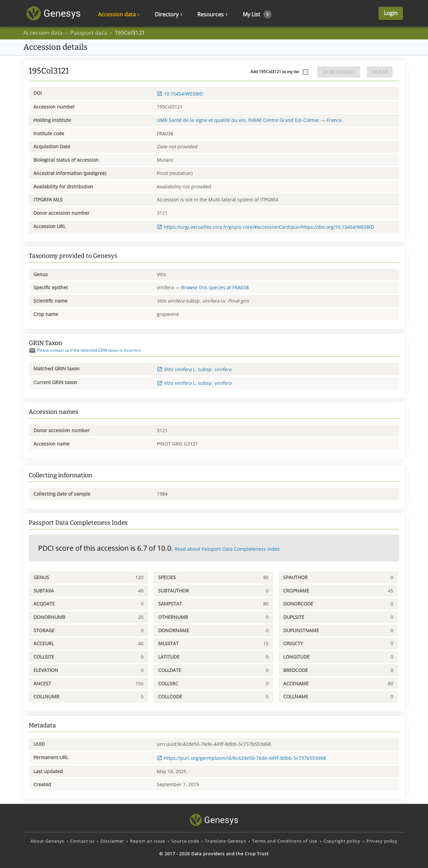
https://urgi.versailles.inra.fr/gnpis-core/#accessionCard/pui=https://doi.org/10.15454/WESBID (265, 227)
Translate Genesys (226, 841)
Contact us (82, 841)
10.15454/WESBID (180, 94)
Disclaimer (112, 841)
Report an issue (148, 841)
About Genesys (47, 841)
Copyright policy (342, 841)
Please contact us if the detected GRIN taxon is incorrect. (85, 350)
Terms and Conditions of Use (285, 841)
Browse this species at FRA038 (215, 287)
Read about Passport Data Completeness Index (227, 549)
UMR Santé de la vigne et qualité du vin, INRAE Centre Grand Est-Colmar (238, 120)
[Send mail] (32, 351)
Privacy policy (382, 841)
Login (391, 13)
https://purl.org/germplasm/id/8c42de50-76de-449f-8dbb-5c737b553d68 (241, 758)
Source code (185, 841)
